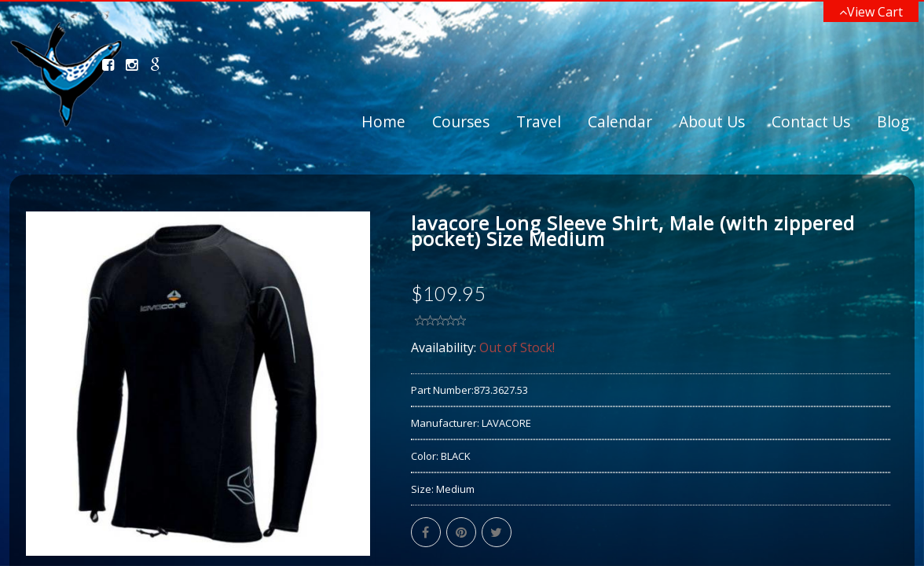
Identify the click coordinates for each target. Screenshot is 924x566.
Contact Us (811, 121)
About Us (712, 121)
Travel (539, 121)
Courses (461, 121)
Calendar (620, 121)
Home (383, 121)
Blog (893, 121)
